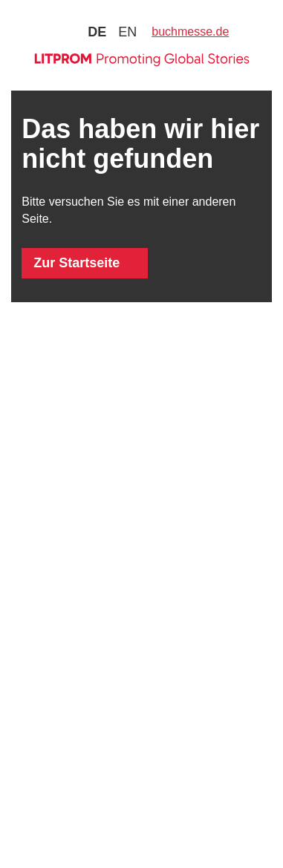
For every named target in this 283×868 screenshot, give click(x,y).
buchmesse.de (190, 32)
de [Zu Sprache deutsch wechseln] (97, 32)
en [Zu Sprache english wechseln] (127, 32)
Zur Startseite (77, 263)
